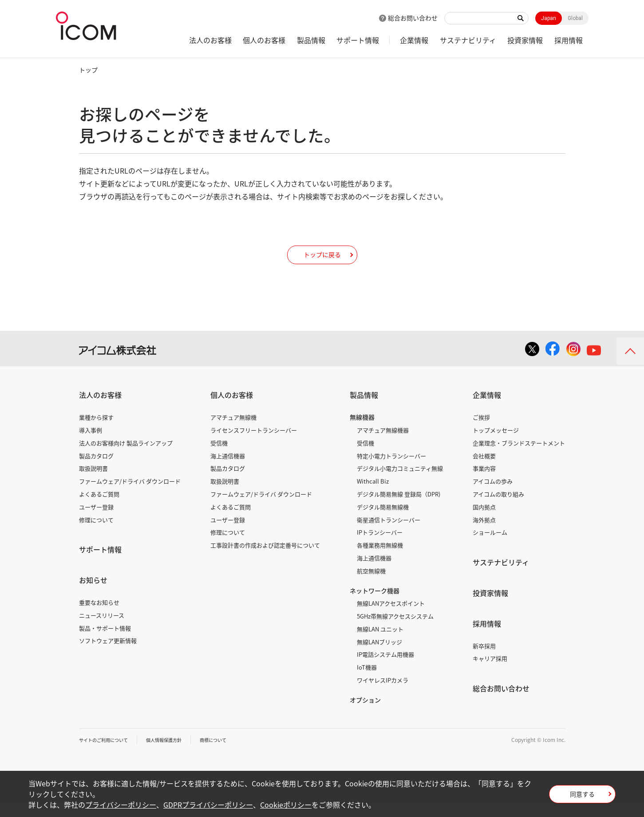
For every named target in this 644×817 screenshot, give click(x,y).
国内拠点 (484, 519)
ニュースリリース (102, 628)
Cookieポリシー (286, 805)
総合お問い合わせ (413, 18)
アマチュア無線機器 (383, 442)
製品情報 (311, 40)
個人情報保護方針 (177, 752)
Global (575, 18)
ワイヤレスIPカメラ (383, 693)
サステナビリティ (468, 40)
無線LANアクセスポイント (391, 616)
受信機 (219, 455)
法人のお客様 (210, 40)
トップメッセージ (496, 442)
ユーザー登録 (96, 519)
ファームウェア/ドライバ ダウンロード (130, 494)
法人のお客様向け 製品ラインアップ (126, 455)
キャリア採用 (490, 671)
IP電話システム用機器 (385, 667)
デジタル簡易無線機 (383, 519)
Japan (549, 18)
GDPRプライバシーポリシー (208, 805)
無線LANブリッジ (379, 654)
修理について (96, 532)
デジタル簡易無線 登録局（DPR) (399, 506)
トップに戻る (322, 261)
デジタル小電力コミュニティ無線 (400, 481)
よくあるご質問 (99, 506)
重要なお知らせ (99, 615)
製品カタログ (96, 468)
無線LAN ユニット (380, 641)
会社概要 (484, 468)
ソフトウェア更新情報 (108, 653)
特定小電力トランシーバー (391, 468)
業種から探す (96, 430)
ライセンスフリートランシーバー (254, 442)
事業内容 (484, 481)
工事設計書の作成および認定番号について (265, 558)
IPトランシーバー (380, 545)
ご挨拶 (481, 430)
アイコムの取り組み (498, 506)
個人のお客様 (264, 40)
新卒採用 (484, 658)
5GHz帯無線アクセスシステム (395, 629)
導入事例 (91, 442)
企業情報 (414, 40)
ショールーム (490, 545)
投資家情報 (525, 40)
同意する (582, 797)
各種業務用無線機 (380, 558)
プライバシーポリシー (121, 805)
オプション (365, 712)
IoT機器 (367, 680)
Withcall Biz (373, 494)
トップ (88, 70)
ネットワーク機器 (375, 603)
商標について (233, 752)
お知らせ (93, 593)
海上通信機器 (228, 468)
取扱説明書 (93, 481)
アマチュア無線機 (233, 430)
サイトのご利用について (108, 752)
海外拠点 (484, 532)
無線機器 (362, 430)
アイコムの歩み (493, 494)
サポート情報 (358, 40)
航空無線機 (371, 583)
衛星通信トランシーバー (389, 532)
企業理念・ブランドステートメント (519, 455)
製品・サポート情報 (105, 641)
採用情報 (569, 40)
